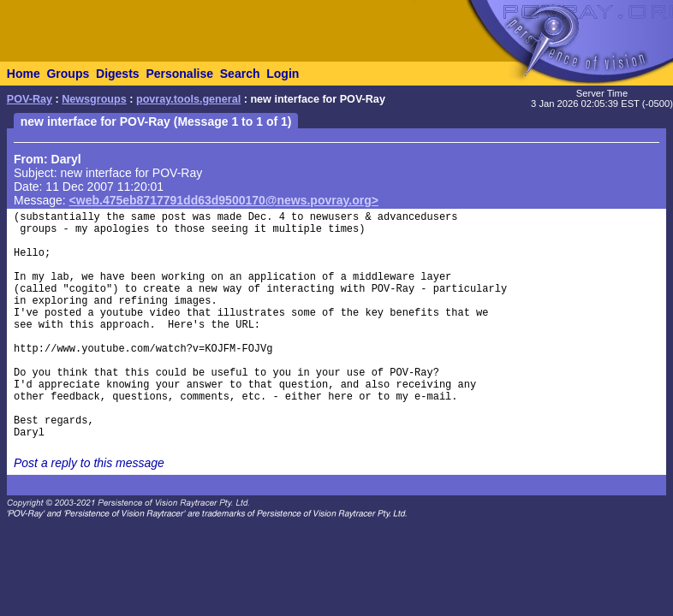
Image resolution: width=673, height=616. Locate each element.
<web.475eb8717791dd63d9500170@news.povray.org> (224, 200)
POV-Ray (30, 99)
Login (283, 74)
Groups (68, 74)
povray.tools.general (188, 99)
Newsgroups (94, 99)
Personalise (179, 74)
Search (240, 74)
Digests (118, 74)
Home (24, 74)
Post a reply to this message (89, 463)
